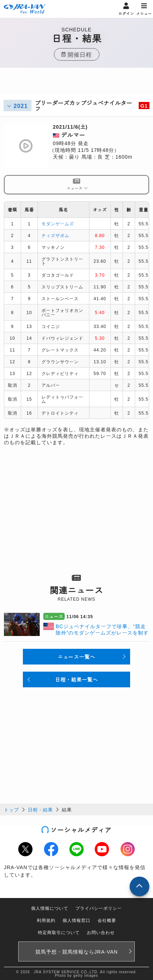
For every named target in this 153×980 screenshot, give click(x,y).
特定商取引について (59, 932)
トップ (11, 809)
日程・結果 (40, 809)
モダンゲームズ (58, 223)
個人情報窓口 (76, 920)
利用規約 (46, 920)
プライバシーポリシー (99, 908)
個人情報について (50, 908)
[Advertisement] (76, 86)
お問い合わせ (101, 932)
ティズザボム (55, 235)
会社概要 (107, 920)
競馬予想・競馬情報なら (77, 951)
